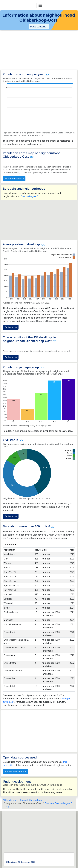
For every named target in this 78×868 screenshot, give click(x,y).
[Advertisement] (39, 50)
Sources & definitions (15, 771)
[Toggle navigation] (40, 5)
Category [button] (10, 545)
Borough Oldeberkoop (31, 800)
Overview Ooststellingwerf (58, 803)
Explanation (11, 327)
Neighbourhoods (13, 179)
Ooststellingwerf (29, 196)
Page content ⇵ (39, 26)
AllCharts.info (10, 800)
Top (8, 806)
